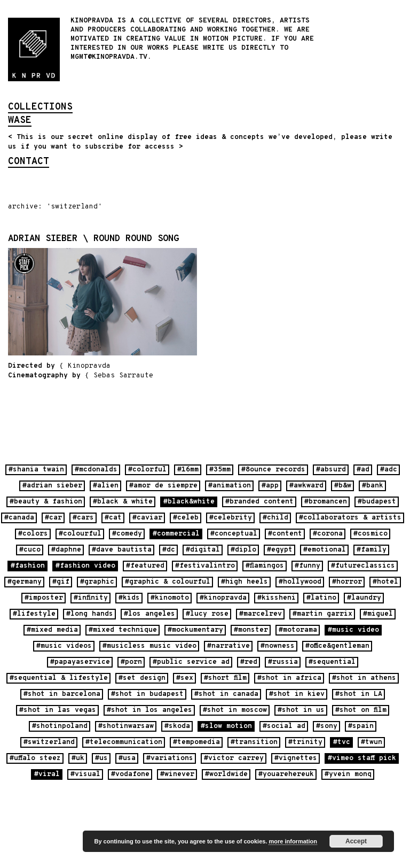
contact (29, 162)
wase (20, 121)
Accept (356, 841)
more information (293, 841)
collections (40, 108)
